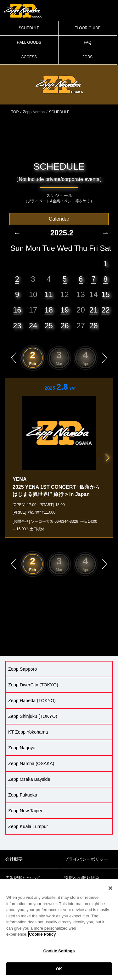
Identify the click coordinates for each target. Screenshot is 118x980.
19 (65, 310)
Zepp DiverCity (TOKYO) (33, 685)
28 (94, 326)
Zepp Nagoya (22, 748)
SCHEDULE (29, 28)
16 (17, 310)
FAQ (87, 42)
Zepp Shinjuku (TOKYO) (33, 716)
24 (33, 326)
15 (106, 294)
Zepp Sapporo (22, 669)
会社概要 (14, 859)
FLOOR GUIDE (88, 28)
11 (49, 294)
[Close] (110, 892)
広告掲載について (23, 878)
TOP (15, 112)
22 (106, 310)
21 (94, 310)
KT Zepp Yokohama (28, 732)
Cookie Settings (59, 955)
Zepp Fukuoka (23, 795)
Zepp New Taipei (25, 811)
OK (59, 972)
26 (65, 326)
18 (49, 310)
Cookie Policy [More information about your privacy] (42, 938)
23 (17, 326)
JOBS (88, 57)
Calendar (59, 219)
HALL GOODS (29, 42)
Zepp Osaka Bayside (29, 779)
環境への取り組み (82, 878)
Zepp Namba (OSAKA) (31, 763)
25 (49, 326)
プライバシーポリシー (86, 859)
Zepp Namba (34, 112)
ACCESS (29, 57)
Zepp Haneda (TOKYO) (32, 701)
